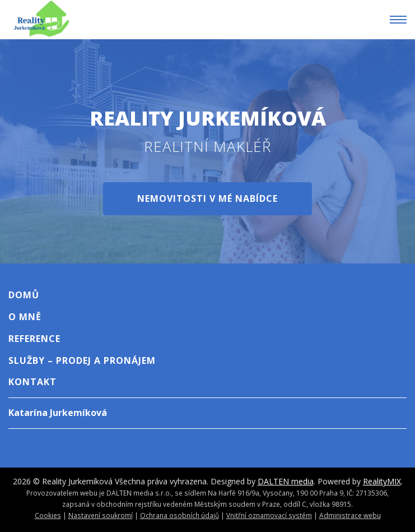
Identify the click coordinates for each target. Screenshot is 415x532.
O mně (25, 317)
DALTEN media (286, 481)
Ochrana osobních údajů (179, 515)
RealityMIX (382, 481)
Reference (34, 339)
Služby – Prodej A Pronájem (82, 360)
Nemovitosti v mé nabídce (207, 198)
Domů (24, 295)
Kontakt (32, 382)
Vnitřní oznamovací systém (269, 515)
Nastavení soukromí (101, 515)
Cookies (48, 515)
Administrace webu (350, 515)
